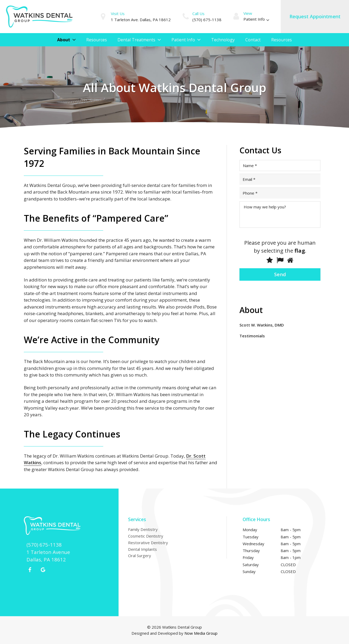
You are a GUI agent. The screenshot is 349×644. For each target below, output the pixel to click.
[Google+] (43, 570)
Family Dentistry (143, 529)
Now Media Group (201, 633)
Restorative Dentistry (148, 543)
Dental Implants (142, 549)
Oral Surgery (140, 556)
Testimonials (252, 336)
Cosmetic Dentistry (146, 536)
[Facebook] (30, 570)
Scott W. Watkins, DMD (262, 325)
